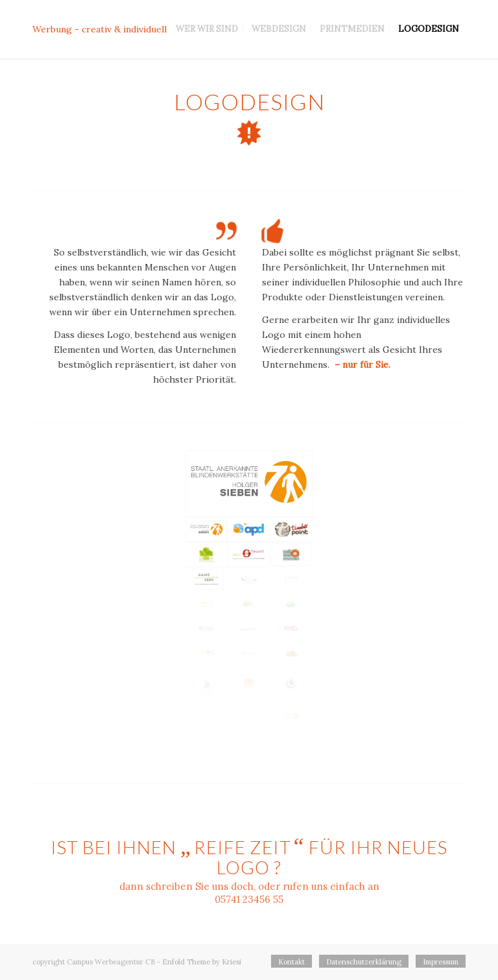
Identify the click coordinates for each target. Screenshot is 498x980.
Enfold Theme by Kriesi (202, 962)
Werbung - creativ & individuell (100, 29)
